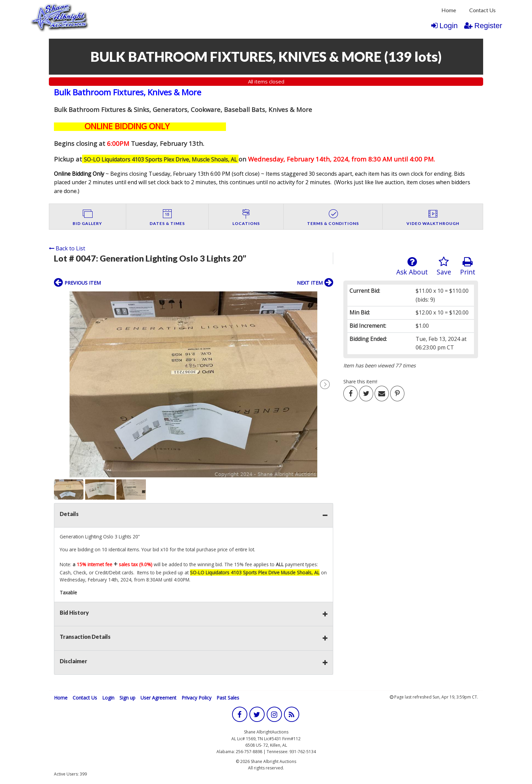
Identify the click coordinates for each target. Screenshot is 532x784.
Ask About (412, 266)
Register (483, 26)
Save (444, 266)
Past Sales (228, 698)
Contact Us (482, 10)
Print (468, 266)
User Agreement (158, 698)
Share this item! (360, 381)
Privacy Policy (196, 698)
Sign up (127, 698)
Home (449, 10)
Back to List (67, 248)
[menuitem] (449, 10)
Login (444, 26)
